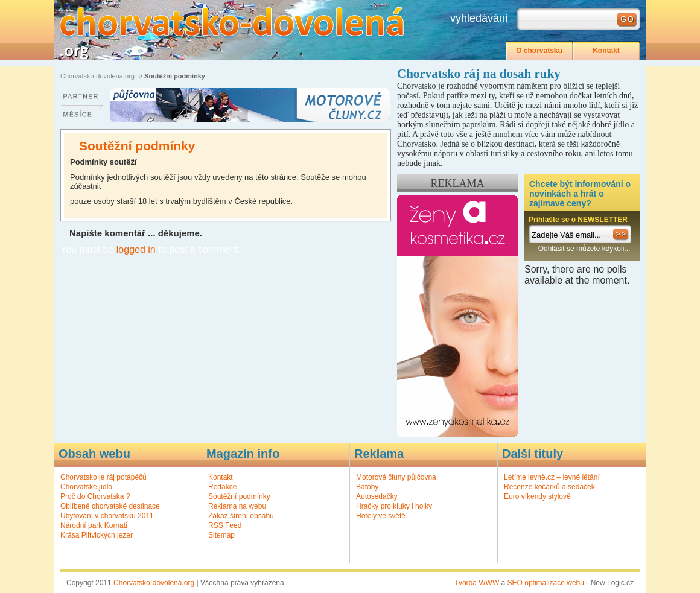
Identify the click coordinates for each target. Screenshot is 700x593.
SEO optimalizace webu (546, 583)
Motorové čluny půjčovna (396, 477)
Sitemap (221, 535)
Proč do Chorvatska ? (95, 496)
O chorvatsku (539, 51)
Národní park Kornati (94, 525)
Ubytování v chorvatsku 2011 (107, 516)
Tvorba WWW (477, 583)
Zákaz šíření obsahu (241, 516)
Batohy (367, 487)
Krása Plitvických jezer (97, 535)
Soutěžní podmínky (239, 496)
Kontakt (606, 51)
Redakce (222, 487)
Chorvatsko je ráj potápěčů (103, 477)
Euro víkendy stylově (537, 496)
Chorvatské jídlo (86, 487)
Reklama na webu (237, 506)
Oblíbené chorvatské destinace (110, 506)
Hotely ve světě (381, 516)
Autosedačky (377, 496)
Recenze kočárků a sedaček (549, 487)
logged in (136, 249)
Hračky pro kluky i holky (394, 506)
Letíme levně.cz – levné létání (552, 477)
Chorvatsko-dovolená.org (97, 76)
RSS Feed (225, 525)
